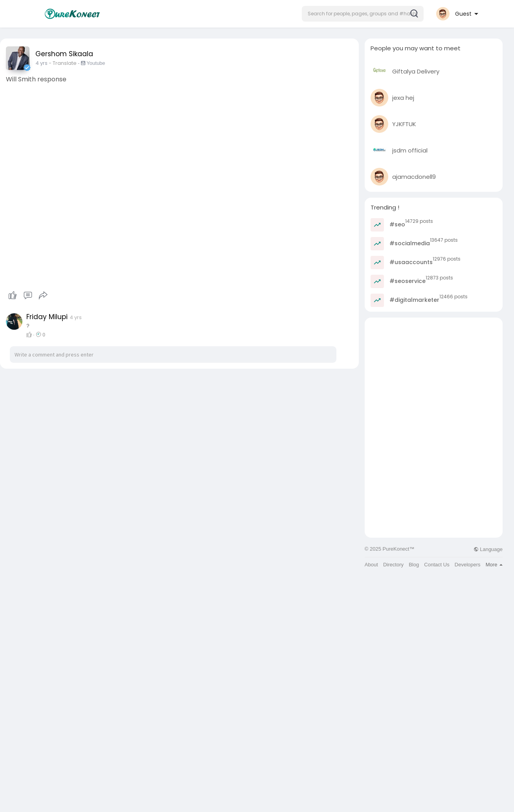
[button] (363, 14)
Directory (393, 565)
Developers (468, 565)
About (371, 565)
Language (488, 549)
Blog (414, 565)
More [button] (494, 565)
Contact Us (437, 565)
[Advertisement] (434, 373)
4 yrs (41, 63)
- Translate (63, 63)
